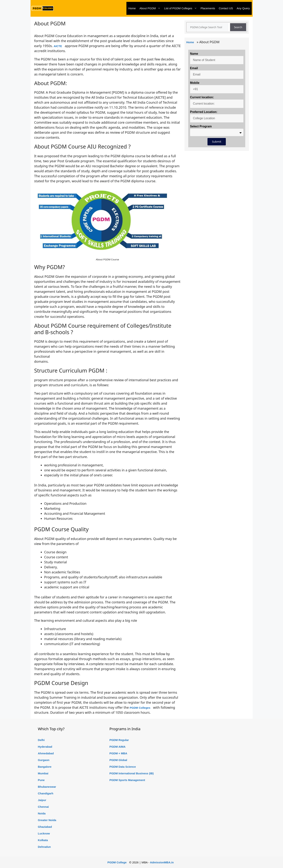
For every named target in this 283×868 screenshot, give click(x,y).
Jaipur (42, 800)
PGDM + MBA (118, 753)
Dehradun (44, 847)
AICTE (58, 46)
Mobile (195, 83)
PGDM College (117, 862)
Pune (41, 780)
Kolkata (43, 840)
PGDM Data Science (123, 767)
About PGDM (151, 8)
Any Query (243, 8)
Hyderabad (45, 747)
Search (238, 27)
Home (132, 8)
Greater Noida (47, 820)
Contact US (226, 8)
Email (194, 68)
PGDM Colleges (140, 708)
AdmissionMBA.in (162, 862)
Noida (42, 813)
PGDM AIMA (117, 747)
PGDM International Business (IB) (132, 773)
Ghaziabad (45, 827)
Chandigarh (46, 793)
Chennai (43, 807)
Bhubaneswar (47, 787)
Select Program (201, 126)
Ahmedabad (46, 753)
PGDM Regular (119, 740)
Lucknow (44, 833)
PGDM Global (118, 760)
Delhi (41, 740)
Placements (208, 8)
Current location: (202, 97)
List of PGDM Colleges (181, 8)
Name (194, 54)
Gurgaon (44, 760)
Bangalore (45, 767)
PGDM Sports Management (127, 780)
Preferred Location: (204, 112)
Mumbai (43, 773)
